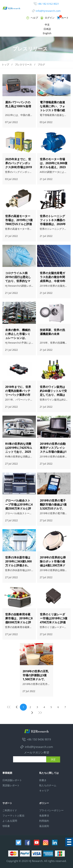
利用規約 (44, 821)
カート (63, 18)
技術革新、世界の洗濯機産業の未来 (52, 332)
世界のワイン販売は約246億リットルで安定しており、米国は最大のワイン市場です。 (53, 395)
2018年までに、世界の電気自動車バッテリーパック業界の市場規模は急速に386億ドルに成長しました (19, 395)
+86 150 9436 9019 (39, 739)
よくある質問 (10, 821)
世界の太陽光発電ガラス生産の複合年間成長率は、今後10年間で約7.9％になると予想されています (53, 281)
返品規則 (44, 826)
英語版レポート (11, 785)
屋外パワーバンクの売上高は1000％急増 (18, 104)
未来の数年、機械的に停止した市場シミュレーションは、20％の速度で (18, 336)
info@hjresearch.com (48, 11)
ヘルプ (32, 18)
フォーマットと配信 (13, 816)
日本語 (47, 29)
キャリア (44, 791)
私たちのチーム (48, 785)
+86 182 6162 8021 (48, 4)
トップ (5, 64)
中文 (47, 25)
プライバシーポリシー (51, 810)
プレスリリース (23, 64)
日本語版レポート (12, 780)
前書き (43, 780)
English (47, 33)
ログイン (47, 18)
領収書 (6, 826)
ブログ (41, 64)
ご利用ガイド (10, 810)
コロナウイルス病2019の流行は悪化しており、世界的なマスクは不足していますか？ (18, 281)
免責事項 (44, 816)
